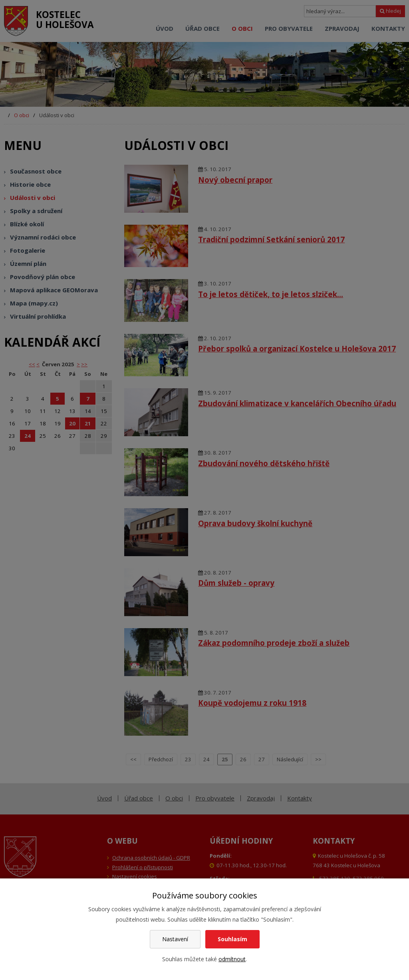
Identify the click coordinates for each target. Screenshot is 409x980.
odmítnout (232, 959)
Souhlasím (232, 939)
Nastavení (175, 939)
